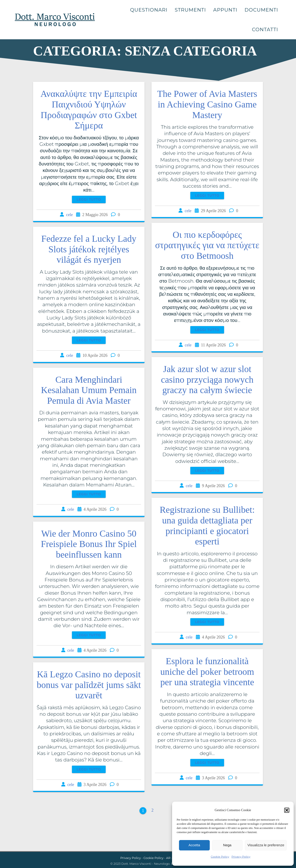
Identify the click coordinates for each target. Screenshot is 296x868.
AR (168, 858)
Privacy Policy (241, 857)
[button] (287, 810)
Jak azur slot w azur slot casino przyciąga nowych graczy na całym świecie (207, 380)
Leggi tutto (89, 199)
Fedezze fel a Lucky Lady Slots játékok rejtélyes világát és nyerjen (89, 249)
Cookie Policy (220, 857)
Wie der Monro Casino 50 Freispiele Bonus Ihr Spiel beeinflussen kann (89, 544)
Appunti (225, 10)
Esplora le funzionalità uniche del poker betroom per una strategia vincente (207, 672)
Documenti (261, 10)
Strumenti (190, 10)
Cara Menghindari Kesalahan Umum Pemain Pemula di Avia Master (89, 390)
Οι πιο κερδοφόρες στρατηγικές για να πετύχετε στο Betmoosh (207, 245)
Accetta (194, 845)
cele (69, 215)
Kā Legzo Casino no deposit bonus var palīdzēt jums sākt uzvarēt (89, 685)
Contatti (265, 29)
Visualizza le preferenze (266, 845)
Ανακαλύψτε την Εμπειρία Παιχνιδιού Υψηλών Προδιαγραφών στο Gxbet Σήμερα (89, 110)
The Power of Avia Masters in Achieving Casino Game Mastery (207, 104)
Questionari (149, 10)
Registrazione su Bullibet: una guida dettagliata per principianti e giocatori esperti (207, 526)
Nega (227, 845)
